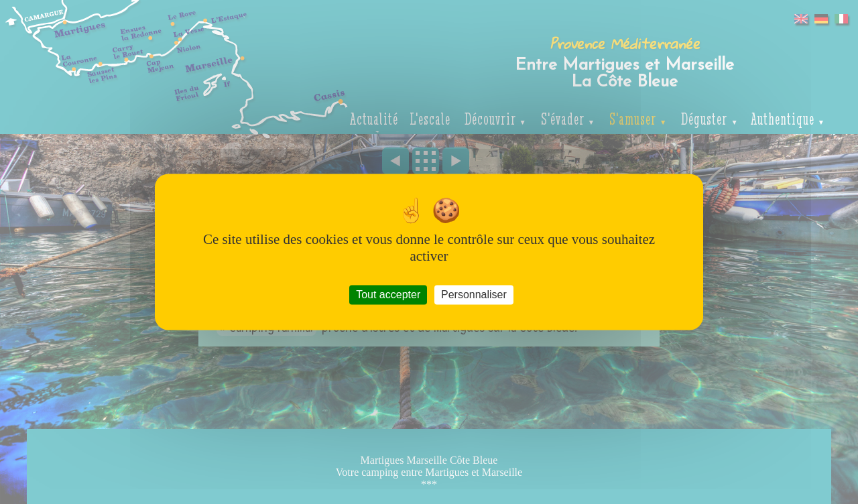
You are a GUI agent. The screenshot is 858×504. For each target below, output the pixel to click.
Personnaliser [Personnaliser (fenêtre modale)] (474, 295)
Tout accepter (388, 295)
